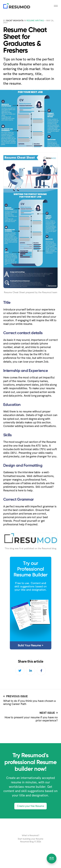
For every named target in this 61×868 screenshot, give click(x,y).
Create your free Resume (30, 806)
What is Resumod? (31, 835)
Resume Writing (35, 21)
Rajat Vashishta (15, 21)
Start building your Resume (30, 839)
